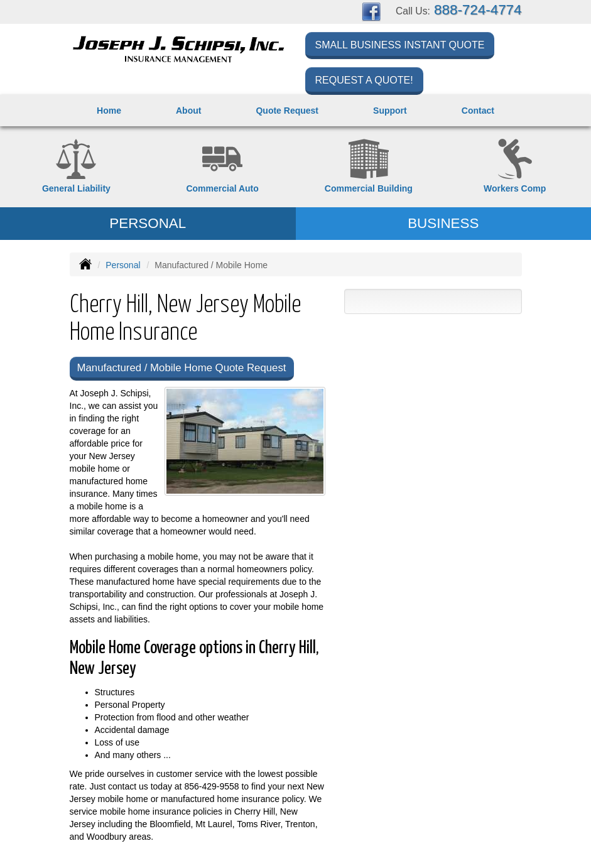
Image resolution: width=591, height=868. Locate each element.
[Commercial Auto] (223, 167)
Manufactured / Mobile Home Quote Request (182, 368)
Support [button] (390, 111)
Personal (123, 265)
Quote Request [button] (287, 111)
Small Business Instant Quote (400, 45)
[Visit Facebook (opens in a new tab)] (371, 11)
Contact (478, 111)
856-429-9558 (211, 786)
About (188, 111)
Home (109, 111)
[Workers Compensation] (515, 167)
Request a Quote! (364, 80)
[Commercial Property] (369, 167)
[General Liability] (76, 167)
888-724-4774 (478, 10)
